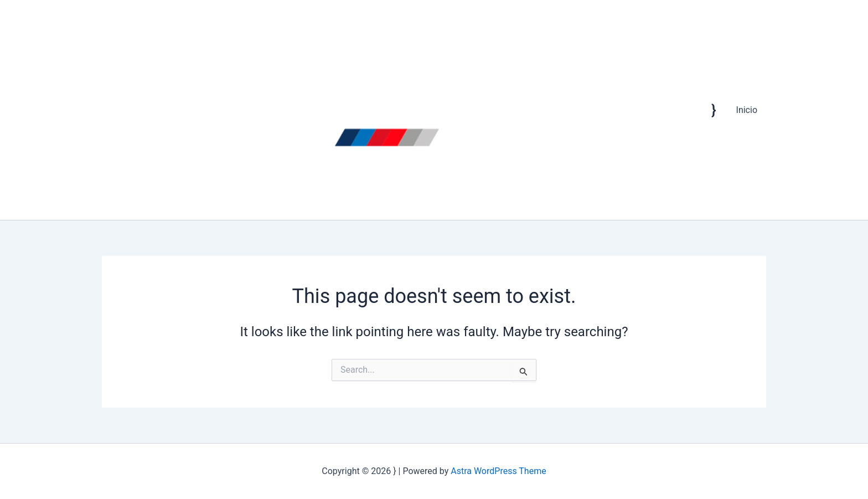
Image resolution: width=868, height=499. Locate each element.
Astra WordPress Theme (498, 471)
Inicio (747, 110)
